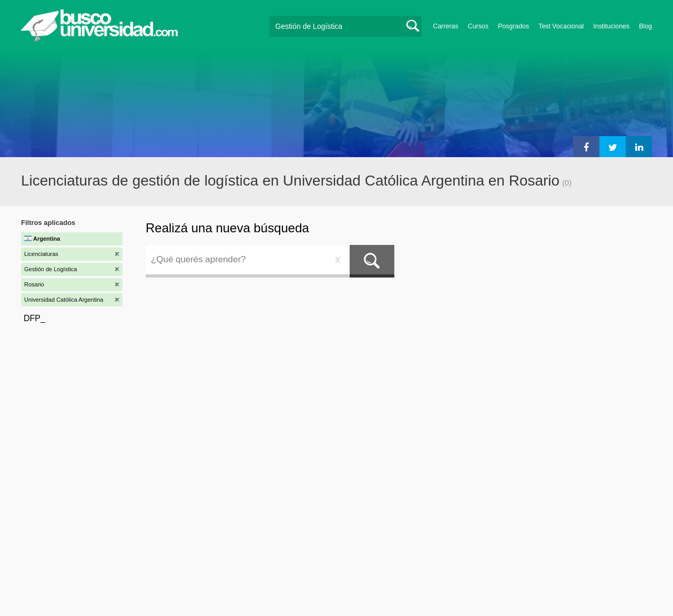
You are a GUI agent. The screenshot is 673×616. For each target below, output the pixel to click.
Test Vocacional (561, 26)
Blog (645, 26)
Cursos (478, 26)
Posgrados (513, 26)
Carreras (446, 26)
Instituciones (611, 26)
